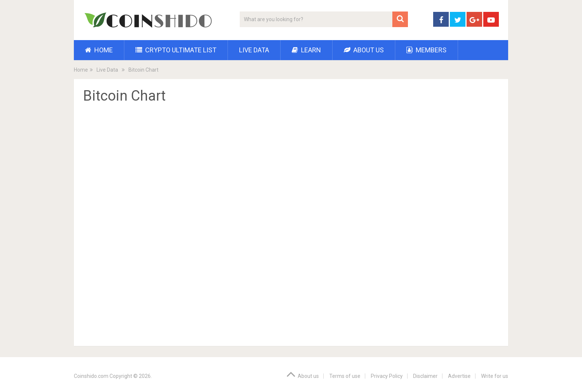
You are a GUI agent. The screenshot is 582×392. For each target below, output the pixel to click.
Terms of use (345, 376)
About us (364, 50)
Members (426, 50)
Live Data (254, 50)
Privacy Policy (387, 376)
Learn (306, 50)
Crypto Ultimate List (176, 50)
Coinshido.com (91, 376)
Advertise (459, 376)
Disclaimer (425, 376)
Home (99, 50)
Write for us (495, 376)
